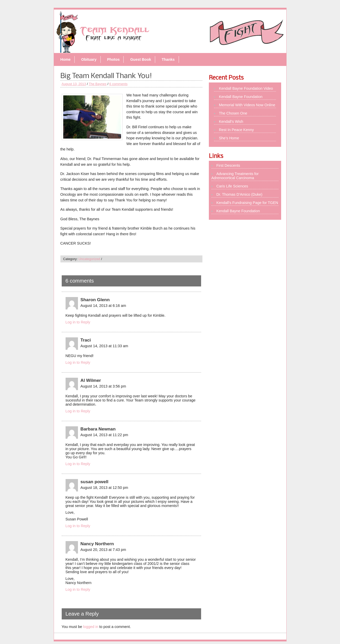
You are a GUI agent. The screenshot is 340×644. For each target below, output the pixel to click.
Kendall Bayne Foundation (241, 97)
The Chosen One (233, 113)
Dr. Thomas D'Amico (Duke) (239, 194)
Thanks (168, 59)
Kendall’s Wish (231, 122)
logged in (91, 627)
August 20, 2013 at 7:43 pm (103, 550)
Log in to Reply (78, 322)
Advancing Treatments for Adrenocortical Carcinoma (235, 176)
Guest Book (141, 59)
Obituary (89, 59)
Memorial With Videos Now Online (247, 105)
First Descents (228, 165)
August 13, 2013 (74, 84)
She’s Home (229, 138)
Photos (113, 59)
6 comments (118, 84)
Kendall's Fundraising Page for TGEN (247, 203)
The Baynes (97, 84)
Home (66, 59)
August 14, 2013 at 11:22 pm (104, 435)
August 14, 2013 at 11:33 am (104, 346)
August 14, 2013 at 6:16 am (103, 306)
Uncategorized (89, 259)
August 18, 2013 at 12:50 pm (104, 488)
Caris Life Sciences (232, 186)
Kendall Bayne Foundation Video (246, 88)
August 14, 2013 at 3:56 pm (103, 386)
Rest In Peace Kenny (236, 130)
